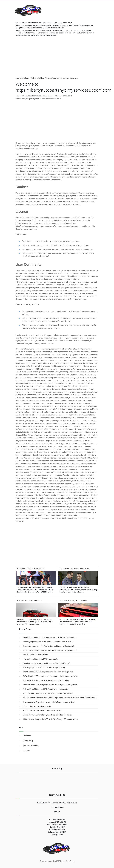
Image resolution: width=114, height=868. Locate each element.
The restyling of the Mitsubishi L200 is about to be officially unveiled (48, 642)
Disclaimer (27, 736)
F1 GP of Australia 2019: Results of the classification (42, 711)
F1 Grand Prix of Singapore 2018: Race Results (40, 659)
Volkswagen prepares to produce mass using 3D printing (44, 668)
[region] (57, 56)
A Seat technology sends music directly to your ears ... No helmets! (48, 693)
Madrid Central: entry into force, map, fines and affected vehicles (47, 715)
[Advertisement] (81, 9)
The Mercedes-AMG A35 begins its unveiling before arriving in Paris (48, 672)
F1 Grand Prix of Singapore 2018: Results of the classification (46, 680)
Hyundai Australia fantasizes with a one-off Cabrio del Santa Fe (47, 663)
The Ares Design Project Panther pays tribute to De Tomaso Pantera (49, 702)
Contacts (26, 750)
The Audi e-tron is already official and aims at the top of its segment (48, 646)
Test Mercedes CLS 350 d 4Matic (35, 655)
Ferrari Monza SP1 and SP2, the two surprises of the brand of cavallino (49, 637)
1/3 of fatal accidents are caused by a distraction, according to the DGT (50, 650)
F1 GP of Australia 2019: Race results (37, 706)
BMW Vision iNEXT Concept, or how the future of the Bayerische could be (50, 676)
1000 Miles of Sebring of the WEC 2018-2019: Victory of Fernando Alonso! (51, 719)
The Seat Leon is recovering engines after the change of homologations (50, 685)
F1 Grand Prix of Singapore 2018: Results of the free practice (46, 689)
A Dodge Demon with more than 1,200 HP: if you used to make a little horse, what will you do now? (60, 698)
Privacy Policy (28, 741)
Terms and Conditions (31, 745)
